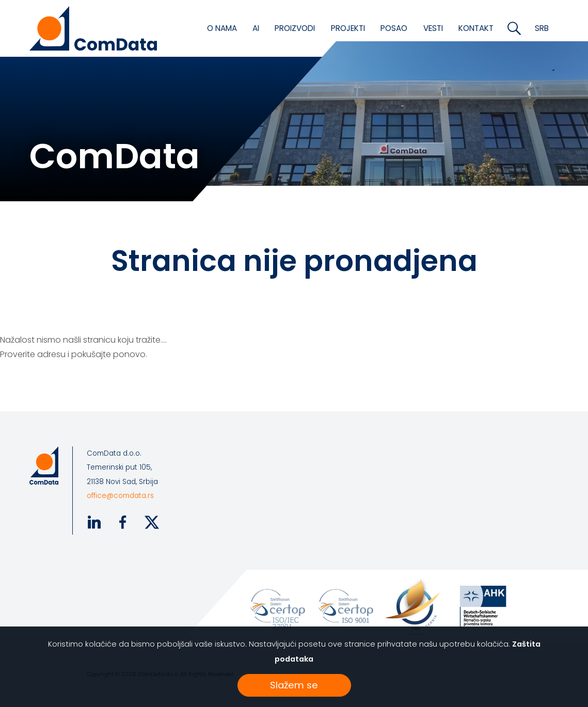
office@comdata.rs (120, 496)
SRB (542, 28)
